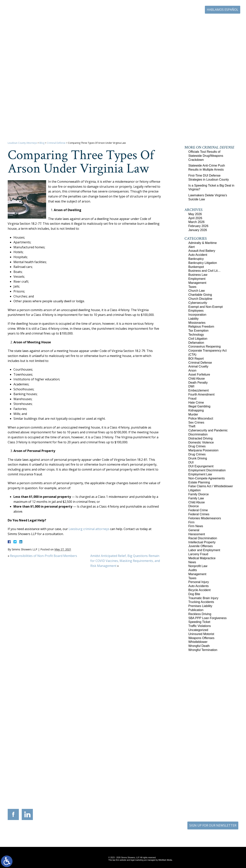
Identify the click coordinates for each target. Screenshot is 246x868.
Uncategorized (198, 630)
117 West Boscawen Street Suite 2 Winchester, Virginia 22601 (69, 785)
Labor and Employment (204, 550)
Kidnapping (196, 410)
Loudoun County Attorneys (22, 143)
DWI (191, 386)
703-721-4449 (108, 790)
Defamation (196, 343)
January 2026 (198, 230)
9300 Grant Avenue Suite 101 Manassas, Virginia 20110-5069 (105, 783)
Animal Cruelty (198, 366)
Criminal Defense (56, 143)
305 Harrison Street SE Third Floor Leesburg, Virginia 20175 (33, 783)
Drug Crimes (197, 446)
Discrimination (198, 434)
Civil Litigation (198, 339)
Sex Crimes (196, 422)
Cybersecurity (198, 303)
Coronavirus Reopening (204, 346)
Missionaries (197, 323)
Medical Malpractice (202, 558)
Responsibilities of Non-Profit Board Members (44, 556)
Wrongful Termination (203, 650)
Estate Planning (199, 482)
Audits (193, 570)
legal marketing (137, 860)
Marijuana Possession (203, 450)
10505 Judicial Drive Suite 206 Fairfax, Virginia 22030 (177, 785)
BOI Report (196, 359)
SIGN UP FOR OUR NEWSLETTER (213, 825)
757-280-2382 (216, 788)
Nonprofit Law (198, 566)
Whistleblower (198, 642)
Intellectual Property (202, 542)
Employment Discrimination (207, 470)
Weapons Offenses (201, 638)
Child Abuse (197, 379)
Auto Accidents (199, 586)
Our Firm (108, 21)
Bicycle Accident (199, 590)
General (194, 530)
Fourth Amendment (201, 394)
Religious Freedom (201, 327)
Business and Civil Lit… (204, 271)
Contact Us (220, 21)
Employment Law (200, 474)
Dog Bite (194, 594)
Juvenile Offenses (201, 546)
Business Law (198, 275)
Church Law (197, 291)
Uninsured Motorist (201, 634)
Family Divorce (199, 494)
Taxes (192, 287)
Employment (197, 279)
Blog (204, 21)
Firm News (196, 526)
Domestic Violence (201, 442)
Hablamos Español (223, 10)
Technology (196, 335)
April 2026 (195, 218)
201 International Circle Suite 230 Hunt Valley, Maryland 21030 (141, 783)
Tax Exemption (198, 331)
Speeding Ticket (199, 622)
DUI (191, 462)
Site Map (120, 832)
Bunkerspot (196, 267)
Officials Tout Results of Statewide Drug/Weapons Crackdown (206, 156)
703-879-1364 (36, 790)
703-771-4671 (185, 10)
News (192, 562)
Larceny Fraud (198, 554)
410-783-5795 (144, 790)
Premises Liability (200, 606)
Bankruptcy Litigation (203, 263)
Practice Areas (129, 21)
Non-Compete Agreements (207, 478)
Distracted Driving (200, 438)
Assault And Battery (202, 251)
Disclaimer (135, 832)
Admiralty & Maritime (203, 243)
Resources (149, 21)
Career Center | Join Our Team (178, 21)
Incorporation (197, 315)
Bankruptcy (196, 259)
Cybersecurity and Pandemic (208, 430)
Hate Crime (196, 403)
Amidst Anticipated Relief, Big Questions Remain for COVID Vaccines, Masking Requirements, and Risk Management (125, 561)
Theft (192, 426)
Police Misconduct (201, 418)
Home (92, 21)
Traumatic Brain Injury (203, 598)
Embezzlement (199, 390)
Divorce (194, 506)
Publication (196, 610)
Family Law (196, 498)
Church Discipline (200, 299)
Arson (192, 370)
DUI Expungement (201, 466)
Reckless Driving (200, 614)
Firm (191, 522)
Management (197, 283)
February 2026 (198, 226)
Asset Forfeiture (199, 375)
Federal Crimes (199, 514)
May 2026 (195, 214)
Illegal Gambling (199, 406)
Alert (192, 247)
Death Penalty (198, 383)
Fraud (192, 398)
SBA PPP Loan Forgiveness (207, 618)
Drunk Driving (198, 458)
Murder (193, 414)
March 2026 (197, 222)
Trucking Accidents (201, 602)
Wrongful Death (199, 646)
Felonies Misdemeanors (205, 518)
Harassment (197, 534)
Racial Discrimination (203, 538)
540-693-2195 (72, 793)
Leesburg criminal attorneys (89, 529)
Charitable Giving (200, 295)
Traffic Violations (200, 626)
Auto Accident (198, 255)
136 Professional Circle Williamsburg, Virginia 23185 (213, 781)
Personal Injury (199, 582)
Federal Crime (198, 510)
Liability (193, 319)
